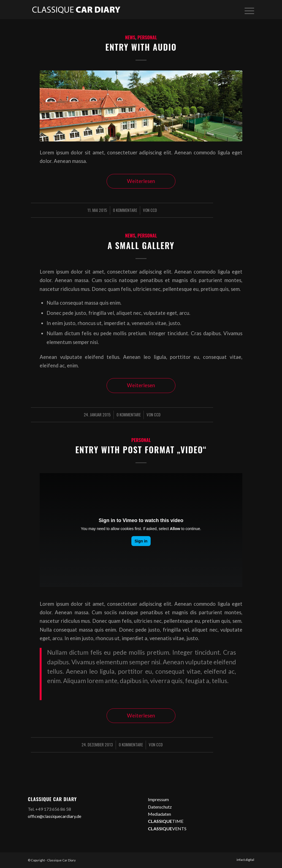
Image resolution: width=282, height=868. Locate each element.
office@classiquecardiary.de (55, 816)
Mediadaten (159, 814)
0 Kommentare (125, 210)
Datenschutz (160, 807)
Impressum (158, 799)
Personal (147, 37)
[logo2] (76, 10)
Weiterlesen (141, 181)
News (130, 37)
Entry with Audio (141, 47)
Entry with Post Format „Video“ (141, 450)
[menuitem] (248, 10)
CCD (154, 210)
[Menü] (248, 10)
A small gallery (141, 245)
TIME (166, 821)
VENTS (167, 829)
